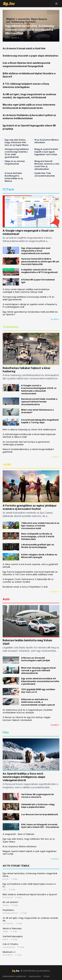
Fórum (47, 976)
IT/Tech (8, 189)
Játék (7, 464)
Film (6, 732)
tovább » (55, 319)
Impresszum (35, 976)
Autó (6, 599)
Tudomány (11, 327)
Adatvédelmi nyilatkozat (14, 976)
